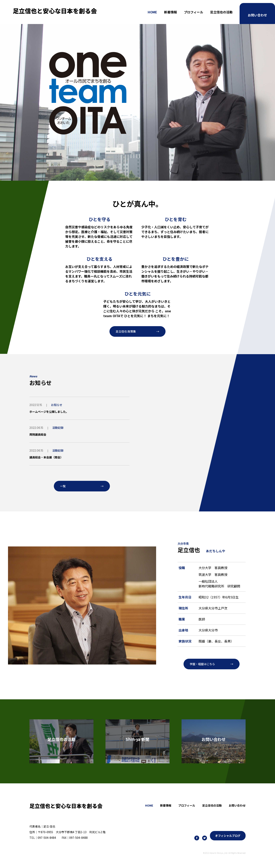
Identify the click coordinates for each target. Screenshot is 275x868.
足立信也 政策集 (127, 332)
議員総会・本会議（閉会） (49, 458)
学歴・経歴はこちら (204, 667)
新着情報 (171, 12)
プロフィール (194, 12)
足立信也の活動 (221, 12)
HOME (152, 12)
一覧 (63, 488)
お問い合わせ (257, 12)
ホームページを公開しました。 (52, 413)
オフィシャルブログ (228, 839)
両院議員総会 (39, 435)
